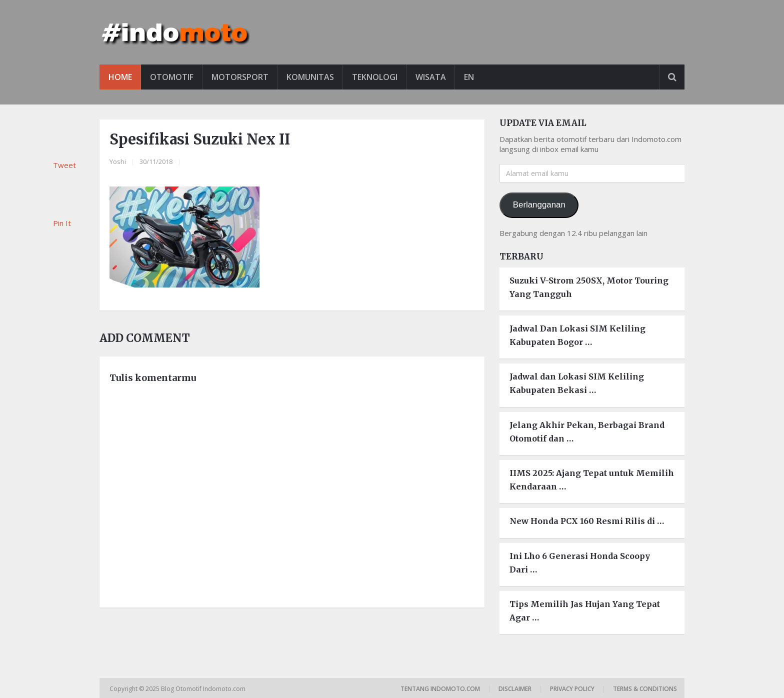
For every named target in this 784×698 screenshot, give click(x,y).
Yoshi (118, 161)
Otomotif (172, 77)
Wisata (431, 77)
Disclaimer (515, 689)
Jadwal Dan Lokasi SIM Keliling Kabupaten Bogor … (577, 335)
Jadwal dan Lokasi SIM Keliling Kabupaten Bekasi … (577, 383)
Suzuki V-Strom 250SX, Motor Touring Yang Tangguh (589, 287)
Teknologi (375, 77)
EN (469, 77)
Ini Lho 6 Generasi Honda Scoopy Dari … (580, 563)
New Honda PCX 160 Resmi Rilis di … (587, 521)
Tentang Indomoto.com (440, 689)
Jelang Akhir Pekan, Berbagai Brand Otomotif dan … (587, 432)
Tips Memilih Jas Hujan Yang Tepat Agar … (585, 611)
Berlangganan (539, 205)
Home (120, 77)
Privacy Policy (572, 689)
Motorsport (240, 77)
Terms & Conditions (645, 689)
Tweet (64, 165)
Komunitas (310, 77)
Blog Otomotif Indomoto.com (204, 689)
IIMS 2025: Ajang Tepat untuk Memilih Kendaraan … (592, 480)
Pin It (62, 223)
